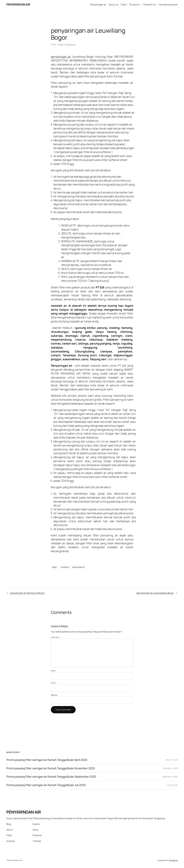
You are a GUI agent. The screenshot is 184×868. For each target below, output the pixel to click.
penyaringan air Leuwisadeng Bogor (155, 593)
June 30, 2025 (172, 785)
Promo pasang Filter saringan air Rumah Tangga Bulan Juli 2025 (46, 785)
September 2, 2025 (170, 777)
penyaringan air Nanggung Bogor (27, 593)
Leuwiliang (65, 567)
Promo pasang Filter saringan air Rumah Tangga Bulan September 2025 (51, 777)
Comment (55, 637)
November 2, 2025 (170, 768)
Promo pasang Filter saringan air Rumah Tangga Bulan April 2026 (47, 760)
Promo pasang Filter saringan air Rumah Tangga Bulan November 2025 (51, 768)
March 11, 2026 (172, 760)
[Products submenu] (140, 5)
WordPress (173, 860)
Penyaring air (70, 44)
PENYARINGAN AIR (18, 4)
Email (54, 683)
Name (54, 671)
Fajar (61, 44)
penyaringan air (61, 57)
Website (54, 695)
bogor (55, 567)
